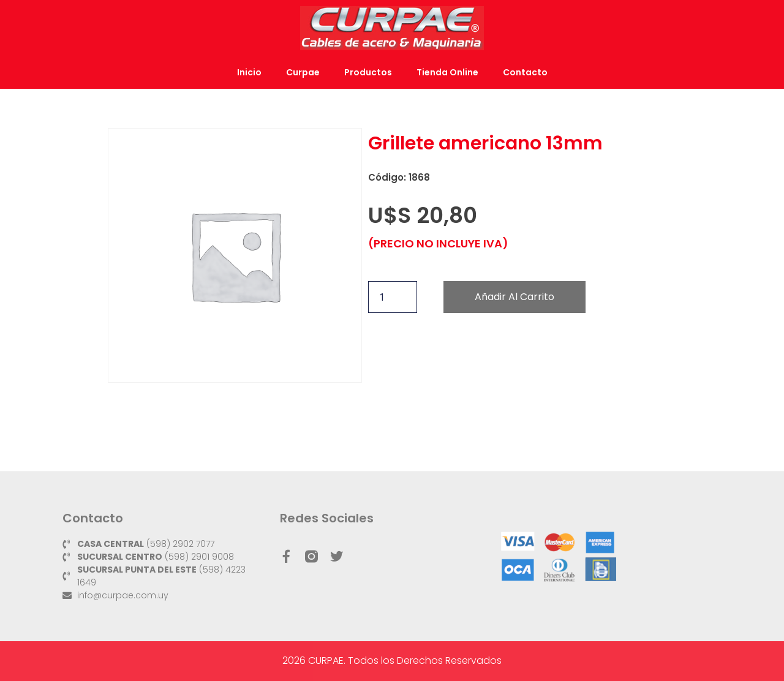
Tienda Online (447, 72)
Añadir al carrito (514, 297)
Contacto (525, 72)
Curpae (303, 72)
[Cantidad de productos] (393, 297)
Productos (368, 72)
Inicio (249, 72)
